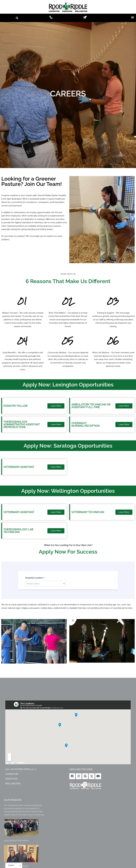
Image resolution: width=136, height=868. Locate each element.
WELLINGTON (13, 784)
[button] (17, 18)
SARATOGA (11, 779)
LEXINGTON (12, 774)
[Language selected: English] (14, 865)
